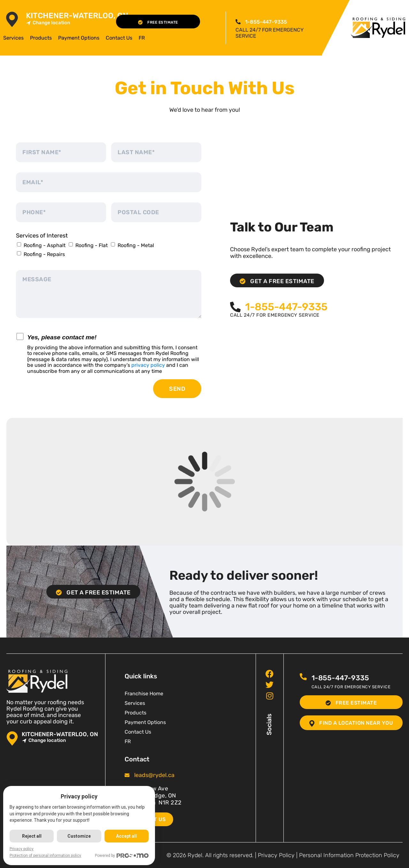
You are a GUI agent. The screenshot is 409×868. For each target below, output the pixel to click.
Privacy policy (22, 849)
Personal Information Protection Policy (349, 855)
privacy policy (148, 365)
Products (41, 38)
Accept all (126, 836)
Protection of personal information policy (45, 856)
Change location (48, 23)
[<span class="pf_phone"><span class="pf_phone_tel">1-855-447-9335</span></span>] (238, 22)
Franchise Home (144, 694)
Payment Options (79, 38)
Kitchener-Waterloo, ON (77, 16)
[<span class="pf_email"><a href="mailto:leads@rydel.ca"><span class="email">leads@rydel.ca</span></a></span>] (127, 775)
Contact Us (119, 38)
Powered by (122, 856)
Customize (79, 836)
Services (13, 38)
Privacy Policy (276, 855)
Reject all (32, 836)
